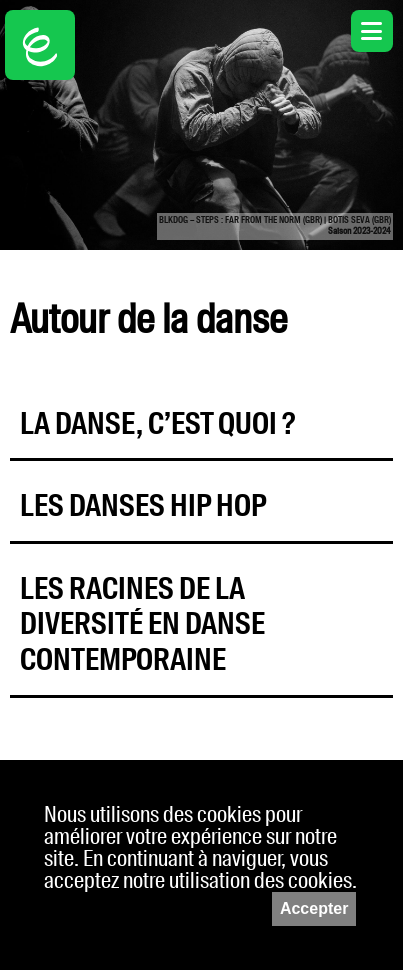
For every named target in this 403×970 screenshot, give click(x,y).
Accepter (314, 908)
